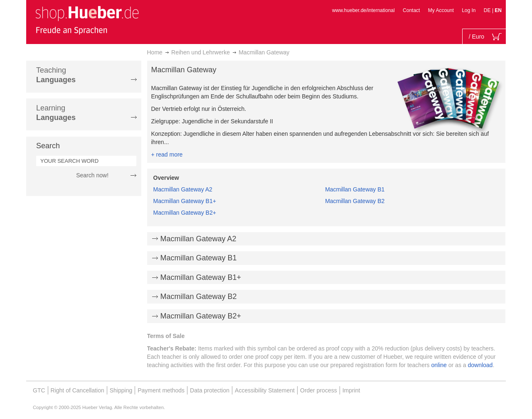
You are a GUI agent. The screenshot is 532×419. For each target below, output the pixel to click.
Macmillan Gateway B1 (355, 189)
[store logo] (87, 20)
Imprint (351, 390)
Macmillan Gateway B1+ (185, 201)
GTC (39, 390)
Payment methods (161, 390)
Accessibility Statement (265, 390)
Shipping (121, 390)
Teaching (56, 75)
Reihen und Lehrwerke (201, 52)
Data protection (210, 390)
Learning (56, 113)
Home (155, 52)
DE (488, 10)
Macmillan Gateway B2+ (185, 213)
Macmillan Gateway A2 (183, 189)
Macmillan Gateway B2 (355, 201)
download (480, 365)
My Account (441, 10)
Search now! (92, 175)
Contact (411, 10)
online (439, 365)
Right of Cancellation (78, 390)
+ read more (167, 154)
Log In (469, 10)
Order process (319, 390)
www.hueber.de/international (363, 10)
